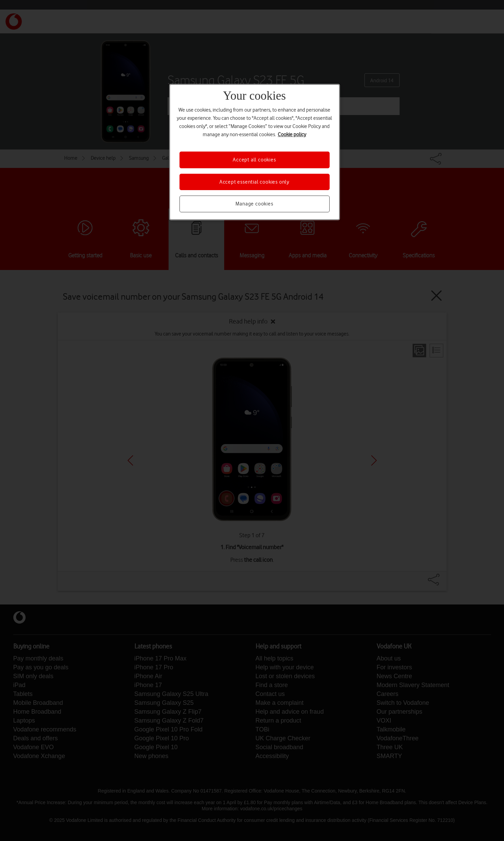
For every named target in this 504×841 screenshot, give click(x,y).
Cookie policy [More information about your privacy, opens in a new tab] (292, 134)
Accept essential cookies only (254, 182)
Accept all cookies (254, 160)
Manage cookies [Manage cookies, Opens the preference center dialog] (254, 204)
